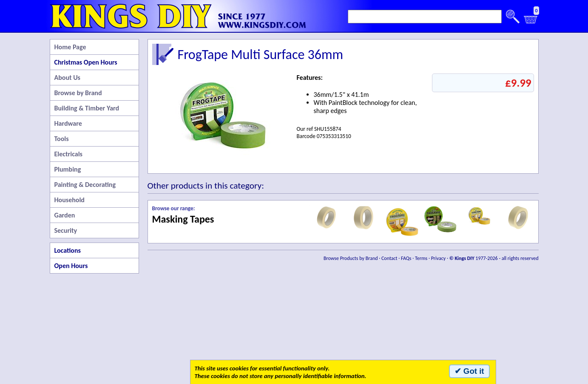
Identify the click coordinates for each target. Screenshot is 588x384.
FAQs (406, 258)
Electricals (68, 154)
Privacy (439, 258)
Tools (62, 139)
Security (66, 230)
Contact (389, 258)
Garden (65, 215)
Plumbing (68, 169)
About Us (67, 78)
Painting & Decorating (85, 185)
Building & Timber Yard (87, 108)
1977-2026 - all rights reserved (494, 258)
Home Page (70, 47)
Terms (421, 258)
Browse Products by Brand (351, 258)
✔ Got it (469, 371)
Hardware (68, 123)
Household (70, 200)
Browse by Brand (78, 93)
